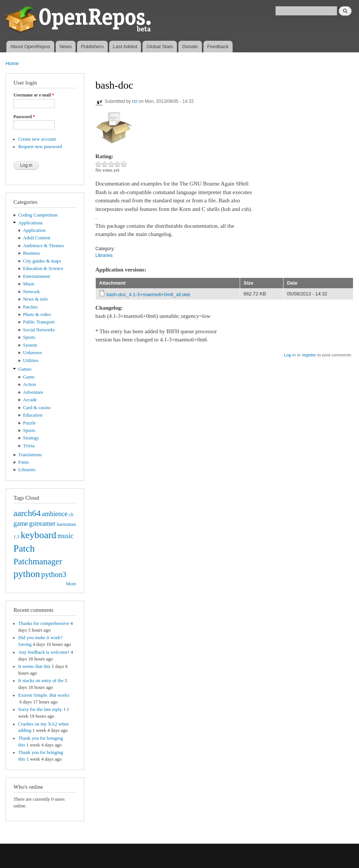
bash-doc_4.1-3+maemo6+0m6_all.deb (148, 295)
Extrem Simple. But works (44, 695)
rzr (135, 101)
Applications (30, 223)
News (66, 47)
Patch (24, 548)
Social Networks (39, 330)
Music (29, 284)
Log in (290, 355)
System (30, 345)
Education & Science (43, 269)
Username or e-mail (34, 95)
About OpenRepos (30, 47)
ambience (55, 514)
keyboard (38, 535)
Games (25, 369)
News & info (36, 299)
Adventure (33, 392)
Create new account (37, 139)
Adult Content (37, 238)
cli (71, 515)
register (309, 355)
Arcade (30, 400)
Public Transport (39, 322)
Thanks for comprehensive (44, 623)
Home (12, 63)
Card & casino (37, 408)
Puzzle (30, 423)
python (27, 574)
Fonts (24, 462)
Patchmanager (38, 561)
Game (29, 377)
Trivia (29, 446)
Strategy (31, 438)
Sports (29, 337)
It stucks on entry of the (41, 681)
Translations (30, 455)
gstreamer (42, 524)
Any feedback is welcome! (44, 652)
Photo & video (37, 315)
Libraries (27, 470)
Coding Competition (38, 215)
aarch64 (27, 513)
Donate (190, 47)
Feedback (218, 47)
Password (24, 117)
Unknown (33, 353)
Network (32, 292)
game (21, 524)
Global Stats (160, 47)
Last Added (125, 47)
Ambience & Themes (44, 246)
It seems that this (34, 666)
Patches (30, 307)
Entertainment (37, 276)
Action (30, 384)
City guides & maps (42, 261)
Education (33, 415)
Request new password (40, 147)
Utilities (31, 361)
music (66, 536)
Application (34, 230)
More (71, 584)
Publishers (92, 47)
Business (32, 253)
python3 (54, 574)
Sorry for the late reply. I (42, 709)
